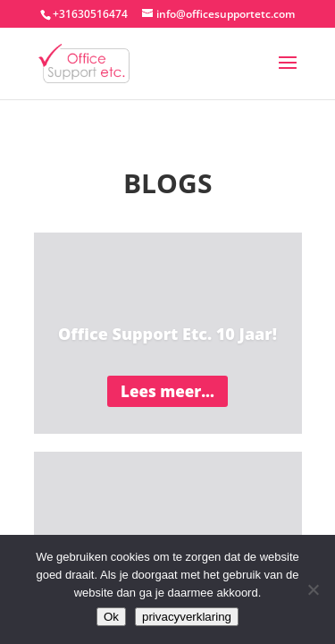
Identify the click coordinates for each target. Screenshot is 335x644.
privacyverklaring (187, 617)
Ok (111, 617)
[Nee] (313, 589)
